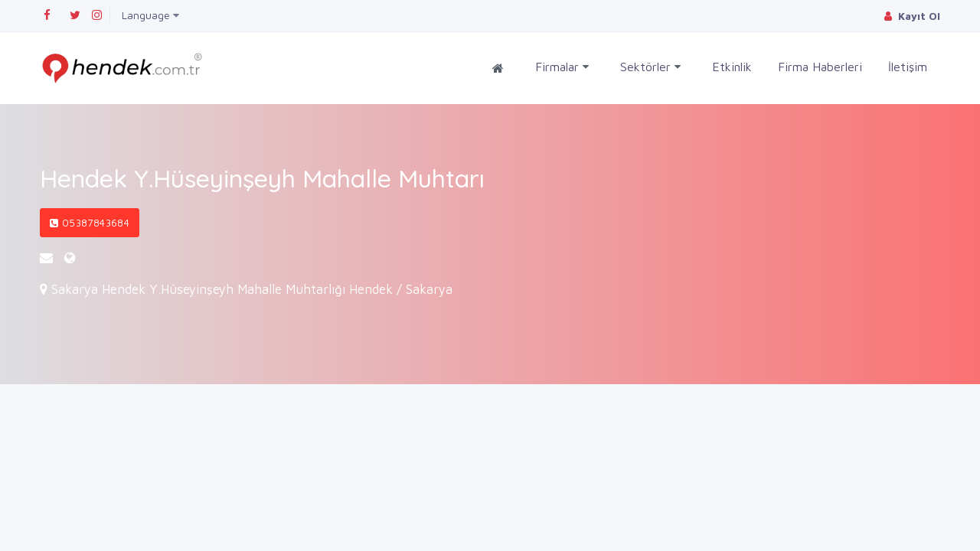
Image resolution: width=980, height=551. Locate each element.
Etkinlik (732, 67)
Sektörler (650, 67)
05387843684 (90, 223)
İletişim (908, 67)
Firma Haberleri (820, 67)
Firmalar (562, 67)
